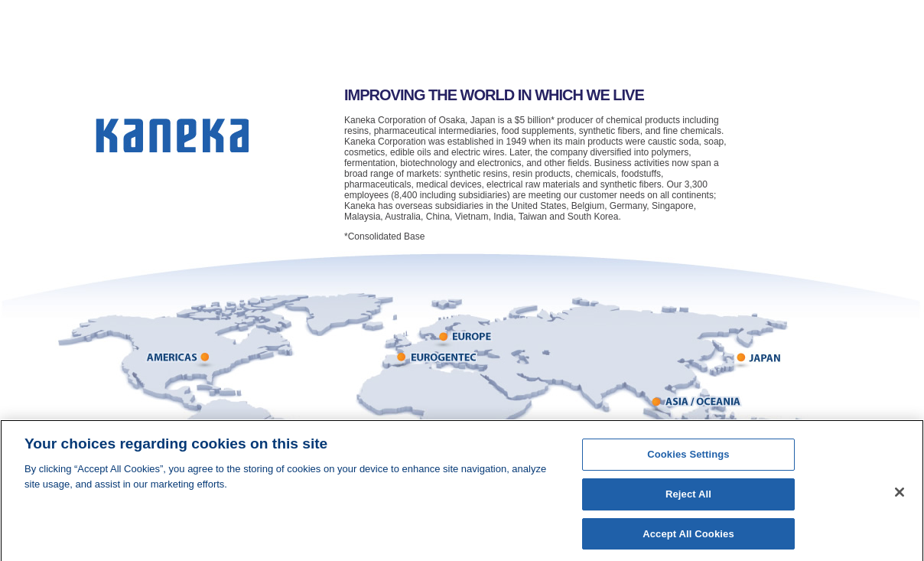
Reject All (688, 498)
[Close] (900, 496)
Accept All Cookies (688, 538)
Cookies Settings (688, 459)
